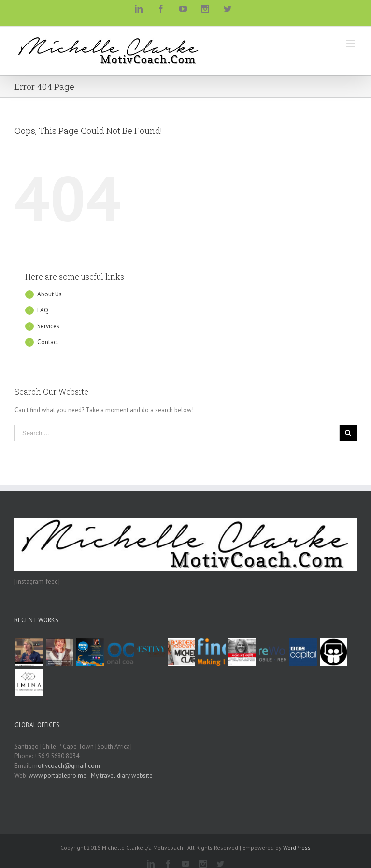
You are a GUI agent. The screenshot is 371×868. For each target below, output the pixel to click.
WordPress (297, 847)
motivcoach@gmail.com (66, 766)
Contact (48, 342)
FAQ (43, 310)
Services (48, 326)
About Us (50, 294)
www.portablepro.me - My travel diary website (91, 775)
